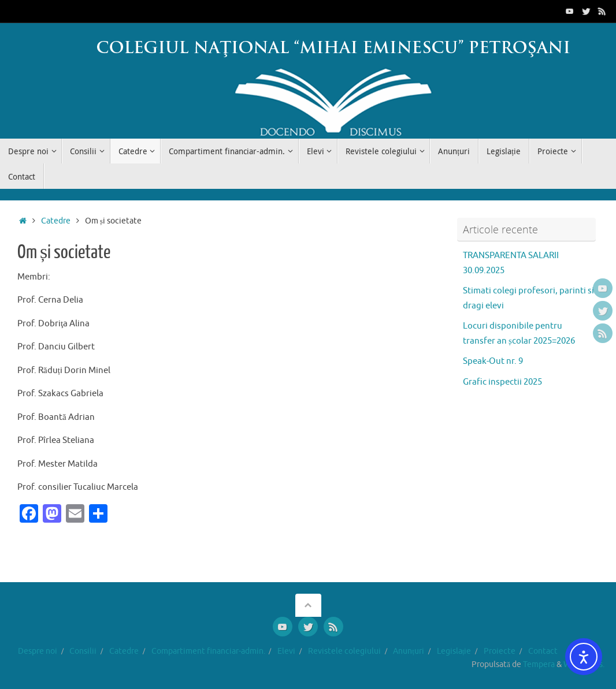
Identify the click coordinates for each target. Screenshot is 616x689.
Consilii (83, 651)
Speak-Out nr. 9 (493, 361)
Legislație (454, 651)
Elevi (286, 651)
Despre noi (38, 651)
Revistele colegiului (344, 651)
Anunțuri (409, 651)
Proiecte (500, 651)
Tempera (539, 664)
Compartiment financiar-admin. (208, 651)
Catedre (56, 221)
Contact (543, 651)
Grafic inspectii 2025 (502, 382)
